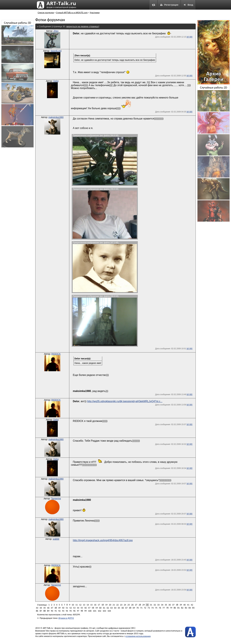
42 (192, 605)
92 (59, 611)
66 (123, 608)
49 (59, 608)
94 (67, 611)
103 (104, 611)
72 (145, 608)
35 (166, 605)
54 (78, 608)
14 (88, 605)
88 (44, 611)
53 (74, 608)
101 (95, 611)
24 (125, 605)
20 (110, 605)
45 (44, 608)
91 (56, 611)
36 (170, 605)
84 (190, 608)
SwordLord (56, 51)
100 (90, 611)
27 (136, 605)
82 (182, 608)
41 (188, 605)
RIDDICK (56, 354)
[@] (191, 37)
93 (63, 611)
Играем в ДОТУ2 (66, 618)
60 (100, 608)
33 (158, 605)
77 (164, 608)
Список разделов (46, 13)
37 (173, 605)
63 (111, 608)
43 (37, 608)
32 (155, 605)
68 (130, 608)
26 (132, 605)
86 (37, 611)
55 (82, 608)
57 (89, 608)
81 (179, 608)
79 (171, 608)
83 (186, 608)
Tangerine (56, 499)
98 (82, 611)
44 (41, 608)
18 (103, 605)
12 (80, 605)
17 (99, 605)
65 (119, 608)
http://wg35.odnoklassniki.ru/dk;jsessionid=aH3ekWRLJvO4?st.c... (125, 401)
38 (177, 605)
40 (184, 605)
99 (86, 611)
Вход (188, 5)
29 (144, 605)
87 (41, 611)
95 (71, 611)
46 (48, 608)
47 (52, 608)
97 (78, 611)
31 (151, 605)
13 (84, 605)
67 (126, 608)
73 (149, 608)
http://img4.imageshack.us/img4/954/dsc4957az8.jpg (103, 540)
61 (104, 608)
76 (160, 608)
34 (162, 605)
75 (156, 608)
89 (48, 611)
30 (147, 605)
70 (137, 608)
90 (52, 611)
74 (152, 608)
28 (140, 605)
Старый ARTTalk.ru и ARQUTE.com (72, 13)
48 (56, 608)
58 (93, 608)
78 (167, 608)
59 (97, 608)
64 (115, 608)
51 (67, 608)
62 (108, 608)
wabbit (56, 539)
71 (141, 608)
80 (175, 608)
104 (109, 611)
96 (74, 611)
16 (95, 605)
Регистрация (169, 5)
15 (91, 605)
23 (121, 605)
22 (117, 605)
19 (106, 605)
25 (129, 605)
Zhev (56, 31)
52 (71, 608)
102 (99, 611)
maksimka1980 (56, 117)
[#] (188, 37)
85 (193, 608)
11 (77, 605)
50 (63, 608)
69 (134, 608)
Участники (95, 13)
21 (114, 605)
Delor (56, 81)
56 (86, 608)
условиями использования (138, 636)
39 (181, 605)
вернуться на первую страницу (82, 26)
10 (73, 605)
